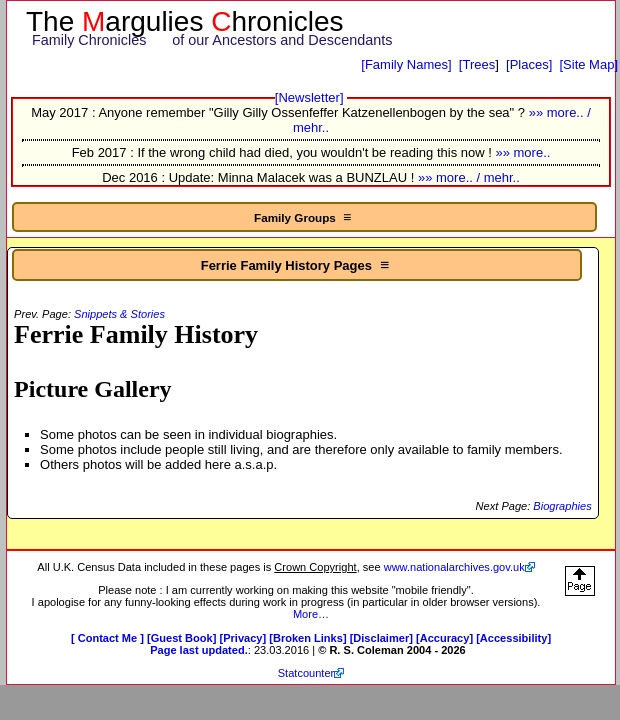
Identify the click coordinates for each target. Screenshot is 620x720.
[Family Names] (406, 64)
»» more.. (522, 152)
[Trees (477, 64)
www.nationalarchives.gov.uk (454, 567)
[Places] (529, 64)
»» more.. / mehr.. (469, 177)
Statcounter (306, 673)
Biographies (562, 506)
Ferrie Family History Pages (297, 264)
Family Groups (304, 217)
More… (311, 614)
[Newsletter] (309, 97)
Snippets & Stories (119, 314)
